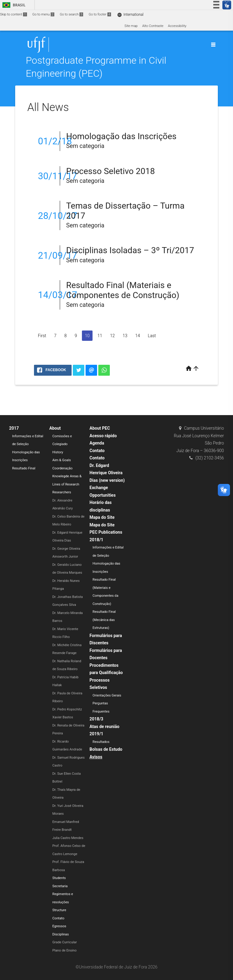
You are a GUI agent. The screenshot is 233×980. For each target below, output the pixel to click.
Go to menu (43, 14)
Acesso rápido (103, 436)
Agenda (97, 443)
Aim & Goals (62, 460)
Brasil (13, 5)
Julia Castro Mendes (68, 838)
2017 (14, 428)
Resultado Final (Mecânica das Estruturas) (104, 620)
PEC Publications (106, 532)
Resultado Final (24, 468)
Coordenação (63, 468)
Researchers (62, 492)
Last (152, 336)
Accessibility (177, 26)
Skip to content (14, 14)
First (42, 336)
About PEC (100, 428)
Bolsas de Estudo (106, 749)
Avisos (96, 757)
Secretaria (60, 886)
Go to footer (100, 14)
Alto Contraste (153, 26)
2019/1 (96, 734)
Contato (59, 918)
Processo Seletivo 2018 (110, 171)
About (55, 428)
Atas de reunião (104, 727)
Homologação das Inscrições (121, 136)
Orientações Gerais (107, 695)
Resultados (101, 742)
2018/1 (96, 540)
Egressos (59, 926)
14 (138, 336)
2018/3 (96, 719)
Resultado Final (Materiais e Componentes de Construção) (123, 290)
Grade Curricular (65, 942)
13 (125, 336)
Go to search (71, 14)
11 (100, 336)
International (130, 15)
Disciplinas (61, 934)
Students (59, 878)
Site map (131, 26)
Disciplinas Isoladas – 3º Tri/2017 (130, 250)
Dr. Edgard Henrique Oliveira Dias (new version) (107, 473)
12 (113, 336)
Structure (59, 910)
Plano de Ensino (65, 950)
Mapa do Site (102, 517)
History (58, 452)
